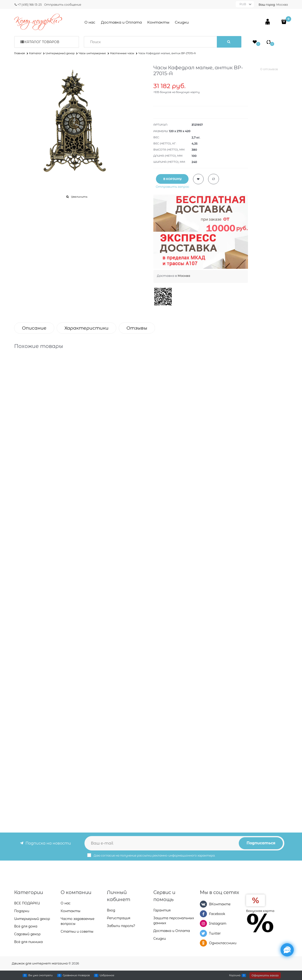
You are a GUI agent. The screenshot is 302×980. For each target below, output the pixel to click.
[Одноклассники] (203, 943)
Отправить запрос (172, 187)
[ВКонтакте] (203, 904)
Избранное (107, 975)
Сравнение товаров (76, 975)
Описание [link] (34, 328)
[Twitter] (203, 933)
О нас (90, 22)
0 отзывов (269, 69)
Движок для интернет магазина (40, 963)
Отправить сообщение (63, 5)
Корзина (235, 975)
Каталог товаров (42, 42)
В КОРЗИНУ (172, 179)
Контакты (158, 22)
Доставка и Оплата (121, 22)
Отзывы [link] (137, 328)
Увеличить (79, 197)
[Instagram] (203, 923)
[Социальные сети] (287, 950)
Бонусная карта (260, 911)
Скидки (182, 22)
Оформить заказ (265, 975)
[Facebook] (203, 914)
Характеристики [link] (86, 328)
